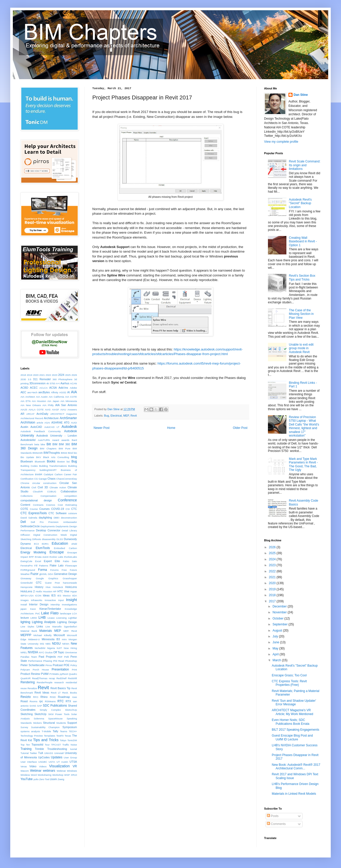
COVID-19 (58, 509)
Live (48, 627)
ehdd (74, 544)
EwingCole (26, 561)
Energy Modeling (33, 552)
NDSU (56, 644)
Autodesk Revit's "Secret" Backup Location (300, 203)
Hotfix (39, 591)
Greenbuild (27, 583)
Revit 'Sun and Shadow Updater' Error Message (294, 702)
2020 (36, 375)
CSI (68, 509)
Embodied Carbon (65, 548)
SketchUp (40, 714)
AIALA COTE (36, 410)
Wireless (25, 775)
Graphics (53, 578)
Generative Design (65, 574)
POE (67, 665)
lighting (25, 622)
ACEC (34, 388)
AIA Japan (53, 401)
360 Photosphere (62, 379)
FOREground (28, 570)
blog (74, 457)
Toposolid (37, 745)
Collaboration (69, 491)
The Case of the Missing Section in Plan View (301, 314)
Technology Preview (32, 736)
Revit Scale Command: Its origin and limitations (305, 165)
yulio (36, 779)
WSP (67, 775)
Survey (24, 727)
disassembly (49, 539)
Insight (72, 600)
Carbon (59, 474)
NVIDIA (33, 652)
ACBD (24, 388)
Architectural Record (32, 418)
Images (24, 600)
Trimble (39, 749)
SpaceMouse (55, 719)
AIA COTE (71, 397)
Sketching (27, 714)
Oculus (49, 652)
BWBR (39, 474)
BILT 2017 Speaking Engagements (295, 730)
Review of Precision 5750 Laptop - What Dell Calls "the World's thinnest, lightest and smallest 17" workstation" (304, 426)
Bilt (49, 444)
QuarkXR (26, 678)
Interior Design (39, 604)
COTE (24, 509)
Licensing (61, 618)
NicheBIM (40, 648)
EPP (31, 557)
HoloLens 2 (28, 591)
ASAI (47, 423)
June (276, 642)
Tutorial (25, 753)
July (276, 636)
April (276, 654)
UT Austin (62, 762)
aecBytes (44, 392)
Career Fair (70, 474)
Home (171, 428)
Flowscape (71, 566)
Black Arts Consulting (56, 457)
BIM (55, 444)
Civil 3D (43, 487)
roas (74, 697)
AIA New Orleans (31, 405)
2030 (23, 379)
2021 (42, 375)
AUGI (74, 423)
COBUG (52, 492)
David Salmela (29, 518)
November (280, 612)
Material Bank (29, 631)
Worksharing (45, 775)
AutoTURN (44, 440)
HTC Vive (63, 591)
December (280, 606)
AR (22, 414)
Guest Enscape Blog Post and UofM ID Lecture (292, 737)
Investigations (69, 604)
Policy (74, 665)
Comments (276, 824)
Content (25, 505)
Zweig (61, 779)
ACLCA (44, 388)
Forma (43, 570)
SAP (39, 706)
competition (71, 496)
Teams (64, 731)
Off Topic (59, 652)
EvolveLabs (71, 557)
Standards (26, 723)
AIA (74, 392)
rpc (41, 701)
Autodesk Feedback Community (41, 431)
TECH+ (73, 731)
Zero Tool (44, 779)
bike (43, 444)
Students (61, 723)
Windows (72, 771)
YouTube (27, 779)
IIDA (74, 596)
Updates (57, 757)
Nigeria (51, 648)
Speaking (72, 719)
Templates (49, 736)
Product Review (30, 674)
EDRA (45, 544)
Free (64, 570)
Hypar (74, 591)
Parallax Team (29, 657)
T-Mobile (46, 731)
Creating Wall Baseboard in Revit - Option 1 (303, 241)
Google (40, 578)
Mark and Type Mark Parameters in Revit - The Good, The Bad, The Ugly (303, 464)
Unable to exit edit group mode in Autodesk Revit (301, 348)
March (277, 660)
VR (75, 766)
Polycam (25, 670)
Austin (24, 427)
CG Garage (40, 479)
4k (48, 383)
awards (66, 440)
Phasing (48, 661)
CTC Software (58, 513)
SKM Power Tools (59, 714)
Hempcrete (27, 587)
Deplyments (62, 526)
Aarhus (65, 383)
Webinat (61, 771)
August (278, 631)
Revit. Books (70, 693)
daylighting (45, 518)
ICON (38, 596)
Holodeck (58, 587)
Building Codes (29, 466)
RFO (36, 697)
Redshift (72, 678)
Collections (27, 496)
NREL (24, 652)
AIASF (56, 410)
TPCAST (56, 745)
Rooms (33, 701)
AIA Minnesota (69, 401)
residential (71, 682)
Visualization (59, 766)
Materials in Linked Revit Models (294, 794)
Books (51, 461)
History (39, 587)
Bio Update (27, 457)
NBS (48, 644)
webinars (49, 771)
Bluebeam (27, 461)
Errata (38, 557)
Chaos (51, 479)
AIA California (56, 397)
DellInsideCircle (30, 526)
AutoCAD (36, 427)
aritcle (40, 423)
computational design (36, 500)
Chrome (25, 483)
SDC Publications (55, 706)
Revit (134, 416)
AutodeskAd (28, 440)
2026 (74, 375)
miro (64, 639)
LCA (74, 613)
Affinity (54, 392)
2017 (273, 601)
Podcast (58, 665)
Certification (27, 479)
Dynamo (26, 544)
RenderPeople (44, 682)
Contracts (38, 505)
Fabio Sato (70, 561)
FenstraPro (27, 566)
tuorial (74, 749)
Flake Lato (57, 565)
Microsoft (59, 635)
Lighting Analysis (44, 622)
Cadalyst (48, 474)
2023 (54, 375)
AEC (23, 392)
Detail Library (69, 530)
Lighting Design (67, 622)
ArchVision (28, 422)
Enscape (57, 552)
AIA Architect (28, 397)
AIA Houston (39, 401)
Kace (33, 609)
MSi (42, 644)
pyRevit (64, 674)
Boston (61, 462)
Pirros (49, 665)
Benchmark (27, 444)
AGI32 (63, 392)
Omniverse (71, 652)
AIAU (63, 410)
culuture (73, 513)
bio (75, 453)
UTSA (73, 762)
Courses (44, 509)
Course (34, 509)
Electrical (116, 416)
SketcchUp (71, 710)
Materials (46, 631)
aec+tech (32, 392)
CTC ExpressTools (34, 513)
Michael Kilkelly (43, 635)
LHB (42, 617)
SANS (33, 706)
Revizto (26, 697)
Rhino (44, 697)
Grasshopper (70, 578)
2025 (68, 375)
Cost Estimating (67, 505)
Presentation (60, 669)
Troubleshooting (57, 749)
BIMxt (64, 453)
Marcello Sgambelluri (65, 627)
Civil (34, 487)
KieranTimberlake (50, 609)
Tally (55, 731)
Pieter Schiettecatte (33, 665)
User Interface (29, 762)
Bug (107, 416)
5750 (52, 383)
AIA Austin (42, 397)
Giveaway (26, 578)
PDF (60, 657)
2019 (29, 375)
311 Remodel (42, 379)
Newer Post (102, 428)
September (280, 624)
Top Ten (25, 745)
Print (74, 670)
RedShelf (61, 678)
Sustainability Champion (45, 727)
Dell (23, 522)
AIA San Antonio (66, 405)
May (276, 648)
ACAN (73, 383)
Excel (38, 561)
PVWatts (54, 674)
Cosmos (51, 505)
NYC (42, 652)
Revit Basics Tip (61, 688)
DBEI (56, 518)
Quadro (73, 674)
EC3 (36, 544)
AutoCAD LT (52, 427)
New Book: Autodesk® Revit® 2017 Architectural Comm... (296, 767)
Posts (273, 816)
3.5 (29, 379)
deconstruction (69, 518)
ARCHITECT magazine (64, 414)
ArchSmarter (68, 418)
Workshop (58, 775)
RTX (68, 701)
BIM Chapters (48, 448)
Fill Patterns (41, 566)
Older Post (240, 428)
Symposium (70, 727)
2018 (23, 375)
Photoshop (71, 661)
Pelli (66, 657)
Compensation (48, 496)
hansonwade (70, 583)
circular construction (44, 483)
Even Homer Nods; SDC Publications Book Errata (290, 722)
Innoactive (50, 600)
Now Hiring (70, 648)
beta (37, 444)
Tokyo (63, 740)
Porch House (41, 670)
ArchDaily (42, 414)
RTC (61, 701)
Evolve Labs (56, 557)
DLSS (60, 539)
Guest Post (52, 583)
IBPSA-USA (27, 596)
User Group (71, 757)
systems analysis (30, 731)
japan (23, 609)
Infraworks (37, 600)
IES (53, 595)
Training (26, 749)
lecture (25, 618)
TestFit (60, 736)
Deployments (48, 526)
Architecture (51, 418)
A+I (58, 383)
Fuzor (34, 574)
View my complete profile (281, 142)
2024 (61, 375)
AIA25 (24, 410)
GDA (51, 574)
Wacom (25, 771)
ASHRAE (57, 422)
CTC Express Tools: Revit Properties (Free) (289, 683)
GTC (39, 583)
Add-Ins (63, 388)
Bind (70, 453)
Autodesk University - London (57, 436)
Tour (47, 745)
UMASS (49, 753)
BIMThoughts (52, 453)
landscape (66, 613)
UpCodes (44, 757)
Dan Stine (301, 95)
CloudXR (38, 492)
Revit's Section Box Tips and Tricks (302, 277)
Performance (35, 661)
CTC (74, 509)
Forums (54, 570)
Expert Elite (52, 561)
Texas (68, 736)
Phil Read (59, 661)
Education (60, 543)
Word (34, 775)
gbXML (43, 574)
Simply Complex (50, 710)
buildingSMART (48, 470)
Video (33, 766)
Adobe (73, 388)
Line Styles (27, 627)
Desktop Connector (48, 530)
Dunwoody (70, 539)
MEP (126, 416)
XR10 (74, 775)
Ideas (46, 595)
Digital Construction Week (50, 535)
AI (68, 392)
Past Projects (47, 657)
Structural (49, 723)
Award (56, 440)
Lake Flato (50, 613)
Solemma (39, 719)
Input (61, 600)
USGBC (43, 762)
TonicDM (72, 740)
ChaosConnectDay (67, 479)
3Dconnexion (37, 383)
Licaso (51, 618)
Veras (24, 766)
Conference (67, 500)
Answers (72, 410)
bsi (68, 462)
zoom (53, 779)
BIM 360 (64, 444)
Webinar (36, 771)
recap (52, 678)
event (46, 557)
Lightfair (73, 618)
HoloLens (71, 587)
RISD (53, 697)
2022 (48, 375)
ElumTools (43, 548)
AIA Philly (48, 405)
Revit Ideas (42, 693)
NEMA (66, 644)
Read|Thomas (40, 678)
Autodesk (69, 427)
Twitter (33, 753)
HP (55, 591)
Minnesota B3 (51, 639)
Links (40, 626)
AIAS (48, 410)
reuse (24, 688)
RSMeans (50, 701)
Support (72, 723)
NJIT (59, 648)
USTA (52, 762)
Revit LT (56, 693)
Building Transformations (53, 466)
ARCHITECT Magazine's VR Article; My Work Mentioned (293, 712)
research (59, 682)
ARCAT (31, 414)
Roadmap (64, 697)
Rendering (28, 682)
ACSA (53, 388)
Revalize (32, 688)
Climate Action (58, 487)
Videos (43, 766)
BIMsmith (38, 453)
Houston (48, 591)
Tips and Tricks (46, 740)
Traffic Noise (70, 745)
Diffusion (25, 535)
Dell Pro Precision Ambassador (54, 522)
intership (55, 604)
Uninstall (59, 753)
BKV (39, 457)
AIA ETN (26, 401)
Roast (24, 701)
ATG (67, 422)
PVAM (45, 674)
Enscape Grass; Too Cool (289, 675)
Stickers (37, 723)
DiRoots (37, 539)
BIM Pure (65, 448)
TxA (41, 753)
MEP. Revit (70, 631)
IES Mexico (64, 596)
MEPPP (26, 635)
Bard (74, 440)
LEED (34, 618)
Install (24, 604)
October (278, 618)
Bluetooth (40, 462)
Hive (48, 587)
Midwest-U (34, 639)
